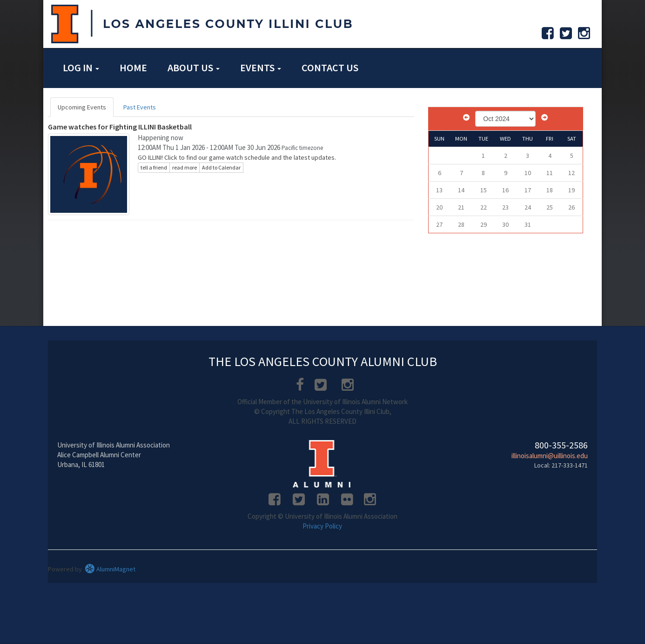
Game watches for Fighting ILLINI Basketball (120, 127)
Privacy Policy (322, 526)
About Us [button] (194, 68)
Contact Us (330, 68)
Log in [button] (81, 68)
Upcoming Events (82, 107)
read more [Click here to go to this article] (185, 167)
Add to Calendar (221, 167)
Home (133, 68)
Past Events (140, 107)
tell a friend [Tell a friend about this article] (154, 167)
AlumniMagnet (110, 569)
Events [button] (261, 68)
